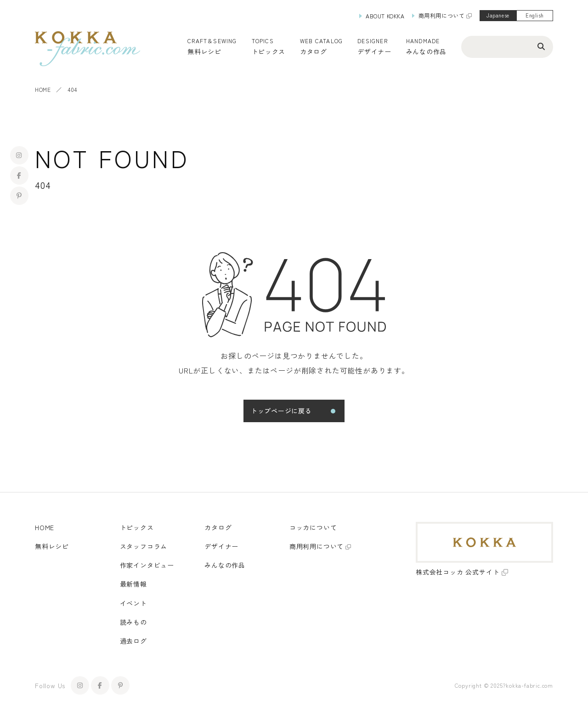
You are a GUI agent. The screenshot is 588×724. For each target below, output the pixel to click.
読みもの (133, 622)
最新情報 (133, 584)
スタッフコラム (144, 546)
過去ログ (133, 641)
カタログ (314, 51)
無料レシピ (52, 546)
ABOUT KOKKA (385, 16)
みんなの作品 (426, 51)
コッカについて (313, 527)
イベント (133, 603)
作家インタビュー (147, 565)
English (535, 15)
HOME (43, 89)
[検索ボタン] (541, 46)
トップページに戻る (281, 411)
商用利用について (442, 15)
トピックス (137, 527)
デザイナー (374, 51)
